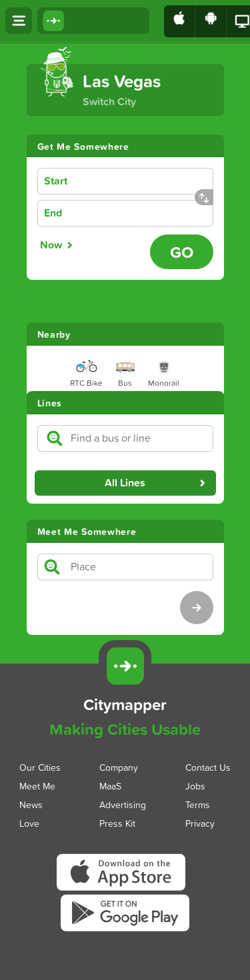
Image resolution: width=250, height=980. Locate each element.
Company (119, 767)
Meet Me (37, 786)
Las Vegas (122, 81)
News (31, 804)
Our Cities (40, 767)
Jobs (195, 786)
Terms (198, 804)
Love (29, 823)
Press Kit (117, 823)
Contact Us (208, 767)
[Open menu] (19, 21)
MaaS (110, 786)
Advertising (123, 804)
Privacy (200, 823)
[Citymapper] (125, 666)
